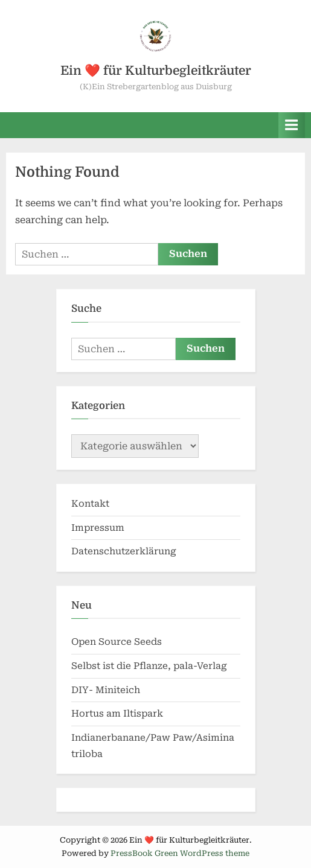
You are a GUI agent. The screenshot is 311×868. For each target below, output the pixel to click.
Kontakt (90, 504)
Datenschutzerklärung (124, 551)
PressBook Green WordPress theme (180, 853)
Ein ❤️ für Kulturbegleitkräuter (156, 71)
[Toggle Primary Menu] (292, 125)
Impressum (98, 528)
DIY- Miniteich (106, 690)
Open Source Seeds (117, 642)
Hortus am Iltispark (117, 714)
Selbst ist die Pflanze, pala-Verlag (149, 666)
